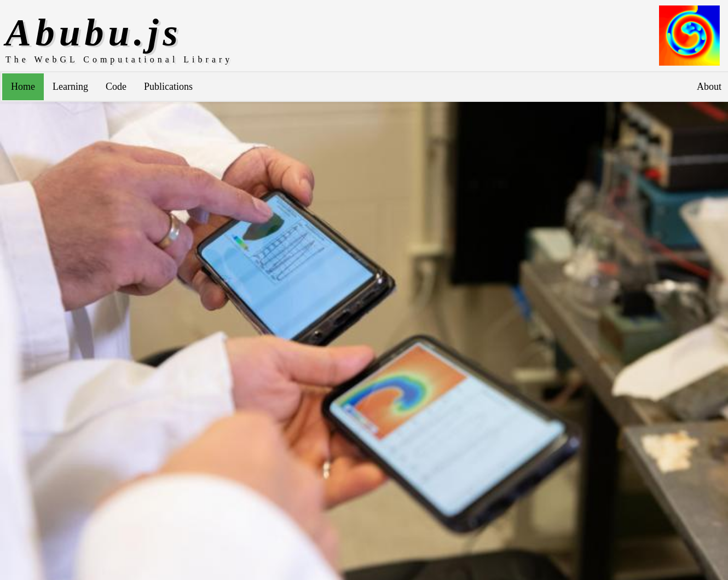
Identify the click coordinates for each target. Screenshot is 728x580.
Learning (70, 87)
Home (23, 87)
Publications (168, 87)
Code (116, 87)
